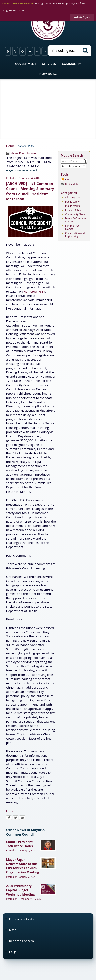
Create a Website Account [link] (18, 4)
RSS (67, 179)
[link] (82, 17)
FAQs (13, 952)
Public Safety (72, 202)
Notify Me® (72, 184)
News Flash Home (23, 153)
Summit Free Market (72, 227)
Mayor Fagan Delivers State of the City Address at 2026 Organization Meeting (23, 866)
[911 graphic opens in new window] (45, 51)
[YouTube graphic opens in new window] (30, 51)
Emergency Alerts (22, 919)
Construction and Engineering (75, 235)
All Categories (73, 197)
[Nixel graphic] (37, 51)
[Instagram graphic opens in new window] (23, 51)
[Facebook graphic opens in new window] (8, 51)
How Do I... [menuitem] (48, 74)
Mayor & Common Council (75, 220)
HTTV (10, 811)
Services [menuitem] (49, 64)
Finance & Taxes (74, 210)
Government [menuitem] (26, 64)
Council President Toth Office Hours (19, 844)
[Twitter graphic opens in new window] (15, 51)
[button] (86, 50)
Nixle (13, 930)
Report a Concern (22, 941)
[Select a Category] (73, 166)
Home (10, 146)
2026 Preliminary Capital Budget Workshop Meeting (20, 890)
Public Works (72, 206)
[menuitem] (48, 919)
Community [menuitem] (71, 64)
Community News (75, 214)
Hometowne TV (34, 291)
